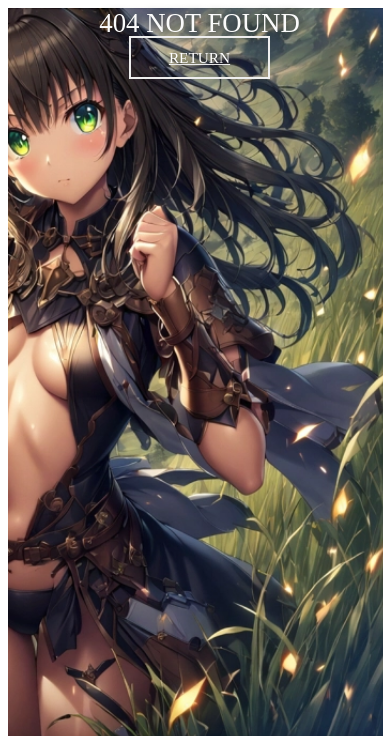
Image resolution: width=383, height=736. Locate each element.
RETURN (199, 57)
